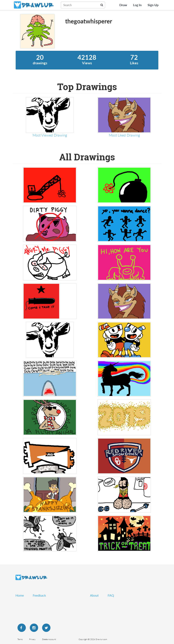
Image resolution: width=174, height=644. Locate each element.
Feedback (39, 595)
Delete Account (49, 639)
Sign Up (153, 5)
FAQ (111, 595)
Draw (123, 5)
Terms (20, 639)
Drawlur (31, 577)
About (94, 595)
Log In (137, 5)
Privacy (32, 639)
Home (20, 595)
